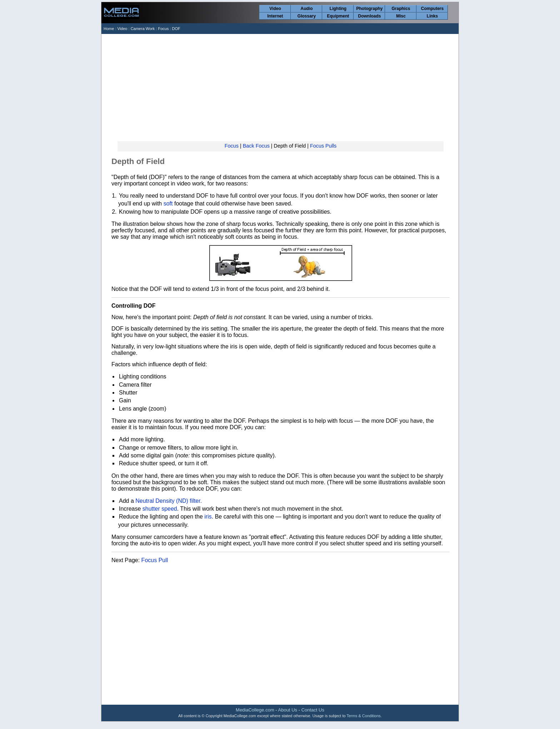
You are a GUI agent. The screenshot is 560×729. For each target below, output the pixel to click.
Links (432, 16)
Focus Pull (155, 560)
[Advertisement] (281, 88)
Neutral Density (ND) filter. (169, 501)
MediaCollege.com (255, 710)
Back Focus (256, 146)
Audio (307, 9)
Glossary (307, 16)
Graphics (401, 9)
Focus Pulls (323, 146)
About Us (288, 710)
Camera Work (143, 29)
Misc (401, 16)
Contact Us (313, 710)
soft (168, 204)
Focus (163, 29)
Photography (370, 9)
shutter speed (160, 509)
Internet (275, 16)
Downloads (369, 16)
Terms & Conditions (363, 716)
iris (208, 517)
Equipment (338, 16)
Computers (432, 9)
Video (275, 9)
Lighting (338, 9)
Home (109, 29)
